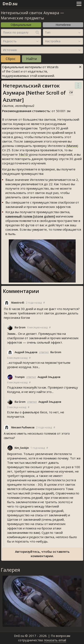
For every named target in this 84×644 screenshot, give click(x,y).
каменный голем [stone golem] (30, 216)
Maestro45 (18, 303)
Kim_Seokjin (22, 448)
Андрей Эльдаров (26, 352)
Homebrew (63, 25)
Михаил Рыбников (23, 427)
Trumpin (20, 377)
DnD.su (10, 4)
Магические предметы (22, 18)
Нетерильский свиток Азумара (30, 13)
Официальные (21, 25)
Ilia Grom (20, 327)
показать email (55, 640)
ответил (44, 352)
